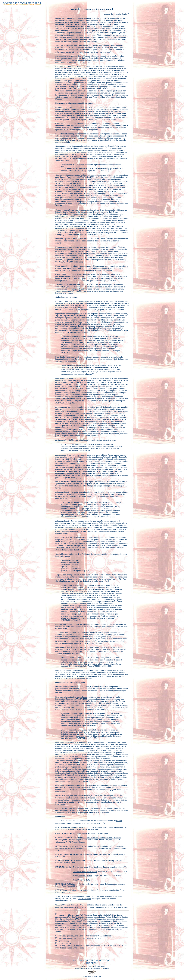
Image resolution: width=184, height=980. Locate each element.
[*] (128, 13)
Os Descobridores (85, 966)
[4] (89, 450)
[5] (96, 641)
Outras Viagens (80, 968)
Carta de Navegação (94, 968)
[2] (111, 51)
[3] (94, 373)
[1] (97, 34)
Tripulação (106, 968)
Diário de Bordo (99, 966)
